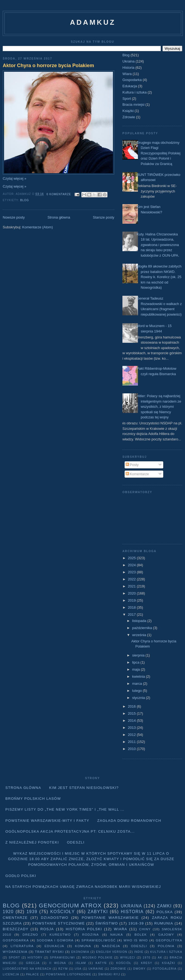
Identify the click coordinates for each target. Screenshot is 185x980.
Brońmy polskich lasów (33, 799)
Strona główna (59, 217)
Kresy (147, 963)
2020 (132, 593)
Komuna (83, 946)
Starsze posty (104, 217)
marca (138, 684)
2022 (132, 579)
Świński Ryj (109, 974)
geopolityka (169, 940)
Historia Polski (84, 929)
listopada (140, 621)
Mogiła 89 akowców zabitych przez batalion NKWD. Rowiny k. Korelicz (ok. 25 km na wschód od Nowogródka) (159, 277)
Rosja (47, 929)
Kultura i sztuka (135, 92)
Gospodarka (132, 80)
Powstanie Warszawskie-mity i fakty (47, 821)
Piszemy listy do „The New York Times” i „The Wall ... (65, 809)
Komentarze (137, 474)
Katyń (101, 963)
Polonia (166, 946)
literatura (22, 946)
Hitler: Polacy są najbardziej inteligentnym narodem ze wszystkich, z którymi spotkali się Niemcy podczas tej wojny (159, 407)
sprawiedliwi (62, 958)
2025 (132, 558)
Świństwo (107, 923)
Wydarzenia (15, 952)
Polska (165, 912)
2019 (132, 600)
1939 (32, 912)
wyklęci (128, 958)
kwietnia (139, 676)
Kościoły (63, 912)
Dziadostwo (55, 918)
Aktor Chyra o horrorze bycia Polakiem (48, 66)
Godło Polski (21, 876)
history (35, 958)
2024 (132, 565)
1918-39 (136, 923)
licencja (11, 974)
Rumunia (164, 923)
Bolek (141, 934)
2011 (132, 742)
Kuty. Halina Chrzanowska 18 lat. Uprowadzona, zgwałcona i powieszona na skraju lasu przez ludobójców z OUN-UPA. (158, 245)
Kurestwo (60, 934)
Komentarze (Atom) (38, 227)
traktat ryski (49, 952)
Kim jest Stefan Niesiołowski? (84, 788)
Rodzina (91, 934)
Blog (24, 200)
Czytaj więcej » (15, 178)
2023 (132, 572)
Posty (132, 465)
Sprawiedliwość (98, 940)
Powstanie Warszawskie (110, 918)
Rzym (63, 969)
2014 (132, 721)
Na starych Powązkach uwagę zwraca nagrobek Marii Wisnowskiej (83, 887)
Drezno (30, 934)
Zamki (164, 906)
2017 (132, 615)
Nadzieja (111, 946)
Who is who (136, 940)
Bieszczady (16, 929)
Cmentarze (15, 918)
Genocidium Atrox (70, 905)
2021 (132, 586)
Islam (81, 963)
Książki (128, 111)
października (143, 628)
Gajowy (166, 934)
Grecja (33, 963)
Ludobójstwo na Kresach (27, 969)
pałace (33, 974)
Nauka (117, 934)
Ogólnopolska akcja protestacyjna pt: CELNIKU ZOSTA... (70, 831)
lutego (138, 691)
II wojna (58, 963)
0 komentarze (59, 194)
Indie (139, 952)
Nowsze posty (14, 217)
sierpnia (139, 655)
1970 (147, 958)
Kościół (124, 963)
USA (78, 969)
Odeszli (76, 842)
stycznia (139, 698)
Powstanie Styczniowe (59, 923)
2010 (132, 749)
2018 (132, 607)
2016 (132, 706)
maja (137, 669)
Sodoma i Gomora (55, 940)
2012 (132, 735)
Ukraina (129, 61)
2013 (132, 728)
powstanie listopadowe (69, 974)
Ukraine (96, 969)
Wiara (127, 74)
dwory (139, 969)
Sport (127, 99)
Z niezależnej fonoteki (32, 842)
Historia (128, 68)
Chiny (145, 929)
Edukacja (130, 86)
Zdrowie (129, 117)
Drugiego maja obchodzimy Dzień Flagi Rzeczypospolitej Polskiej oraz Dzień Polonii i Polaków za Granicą (158, 153)
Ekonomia (80, 952)
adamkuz (93, 22)
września (140, 635)
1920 (8, 912)
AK (160, 958)
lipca (136, 662)
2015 (132, 713)
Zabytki (98, 912)
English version (112, 952)
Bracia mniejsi (133, 105)
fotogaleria (165, 969)
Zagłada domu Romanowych (129, 821)
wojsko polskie (98, 958)
